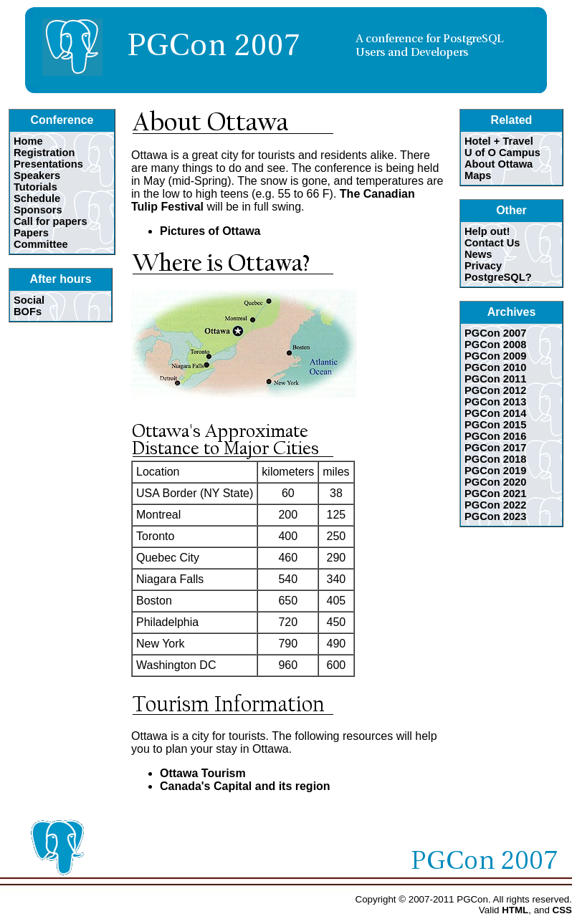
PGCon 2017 (495, 448)
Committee (41, 244)
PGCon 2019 (495, 471)
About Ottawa (499, 164)
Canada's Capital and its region (245, 786)
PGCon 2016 (495, 436)
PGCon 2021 (495, 494)
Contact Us (492, 243)
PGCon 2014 (495, 413)
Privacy (483, 266)
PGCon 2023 (495, 516)
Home (28, 141)
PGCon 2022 (495, 505)
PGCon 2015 (495, 425)
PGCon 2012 (495, 390)
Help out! (487, 231)
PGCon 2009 (495, 356)
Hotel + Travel (499, 141)
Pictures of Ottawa (210, 231)
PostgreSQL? (498, 277)
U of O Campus (502, 153)
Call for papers (51, 221)
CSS (562, 910)
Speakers (37, 175)
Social (29, 300)
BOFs (28, 312)
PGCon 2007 (495, 333)
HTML (515, 910)
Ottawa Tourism (203, 773)
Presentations (48, 164)
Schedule (37, 198)
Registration (44, 153)
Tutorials (35, 187)
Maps (478, 175)
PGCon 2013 (495, 402)
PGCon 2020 (495, 482)
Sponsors (38, 210)
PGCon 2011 (495, 379)
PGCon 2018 (495, 459)
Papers (31, 233)
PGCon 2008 (495, 345)
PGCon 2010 (495, 367)
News (478, 254)
